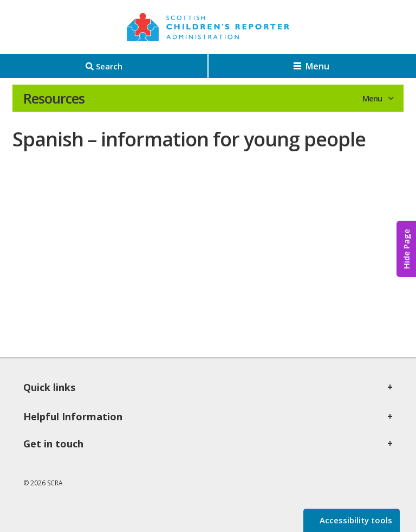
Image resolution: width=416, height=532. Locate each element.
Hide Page (406, 249)
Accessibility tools (355, 520)
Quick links (49, 387)
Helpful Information (73, 416)
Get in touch (53, 444)
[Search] (104, 66)
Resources (54, 98)
